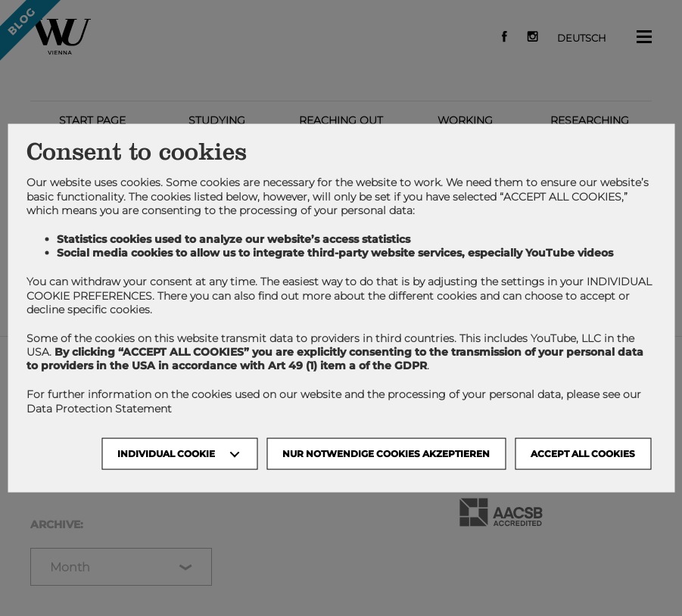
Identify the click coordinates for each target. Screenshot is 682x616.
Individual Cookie (166, 453)
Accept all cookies (583, 453)
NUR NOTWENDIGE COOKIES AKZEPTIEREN (386, 453)
